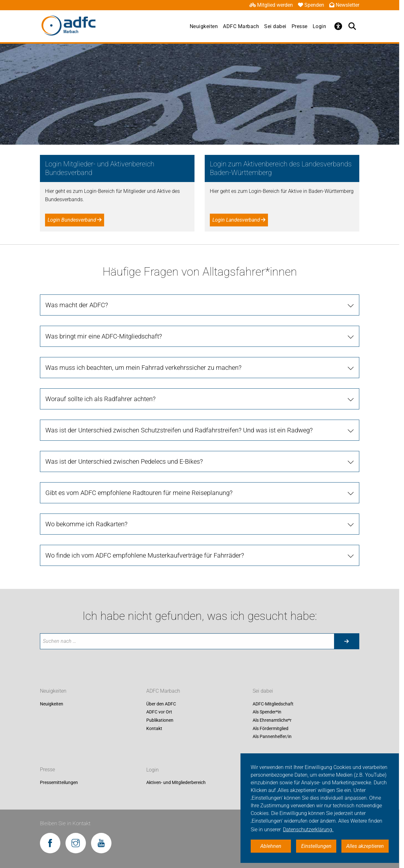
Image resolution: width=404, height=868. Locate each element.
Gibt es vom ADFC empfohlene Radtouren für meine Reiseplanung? (139, 493)
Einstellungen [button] (316, 846)
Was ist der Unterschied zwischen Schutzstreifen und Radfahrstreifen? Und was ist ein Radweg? (179, 430)
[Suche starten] (347, 641)
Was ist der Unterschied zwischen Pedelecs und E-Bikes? (124, 461)
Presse (300, 26)
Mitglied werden (271, 5)
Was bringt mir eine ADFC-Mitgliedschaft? (104, 336)
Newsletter (344, 5)
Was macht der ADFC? (77, 305)
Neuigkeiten (204, 26)
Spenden (311, 5)
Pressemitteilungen (59, 783)
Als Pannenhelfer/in (272, 737)
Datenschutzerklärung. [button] (308, 830)
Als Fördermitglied (271, 728)
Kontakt (154, 728)
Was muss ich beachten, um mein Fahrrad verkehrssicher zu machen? (143, 368)
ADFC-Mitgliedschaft (273, 704)
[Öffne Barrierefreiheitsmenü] (338, 26)
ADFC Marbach (241, 26)
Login (320, 26)
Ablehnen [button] (271, 846)
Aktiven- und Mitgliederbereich (176, 783)
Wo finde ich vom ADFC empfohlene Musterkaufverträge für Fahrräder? (145, 555)
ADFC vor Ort (159, 712)
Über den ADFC (161, 704)
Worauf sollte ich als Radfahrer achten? (100, 399)
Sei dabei (275, 26)
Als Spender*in (267, 712)
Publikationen (160, 720)
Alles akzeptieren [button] (365, 846)
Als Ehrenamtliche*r (272, 720)
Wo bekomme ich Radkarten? (86, 524)
